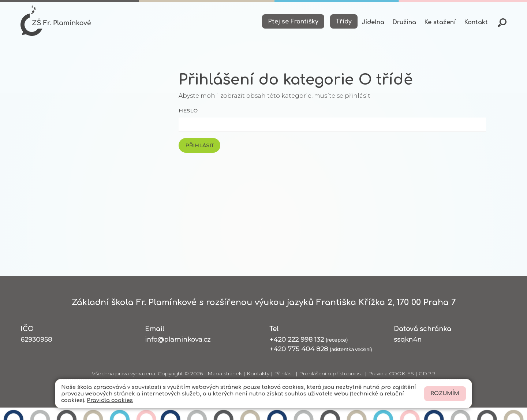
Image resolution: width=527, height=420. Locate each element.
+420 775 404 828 (321, 349)
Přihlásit (284, 373)
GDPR (427, 373)
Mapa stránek (225, 373)
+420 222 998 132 (309, 339)
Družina (404, 22)
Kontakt (476, 22)
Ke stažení (440, 22)
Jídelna (373, 22)
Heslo (188, 111)
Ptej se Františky (293, 22)
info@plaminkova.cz (178, 339)
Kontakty (258, 373)
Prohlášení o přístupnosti (331, 373)
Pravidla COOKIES (391, 373)
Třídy (344, 22)
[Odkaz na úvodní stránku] (56, 21)
